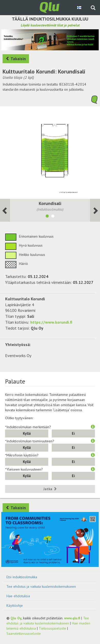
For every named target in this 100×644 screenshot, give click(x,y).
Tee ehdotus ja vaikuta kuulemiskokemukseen (41, 586)
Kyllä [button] (27, 433)
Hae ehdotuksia (18, 596)
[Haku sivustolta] (93, 8)
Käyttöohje (15, 605)
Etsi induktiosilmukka (22, 577)
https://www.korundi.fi (51, 322)
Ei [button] (73, 433)
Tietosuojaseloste (52, 628)
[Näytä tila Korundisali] (47, 217)
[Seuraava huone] (5, 210)
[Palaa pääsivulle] (50, 7)
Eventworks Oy (18, 356)
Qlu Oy (16, 618)
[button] (93, 427)
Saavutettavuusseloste (24, 633)
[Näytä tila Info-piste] (53, 217)
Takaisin (16, 59)
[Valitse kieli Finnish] (80, 7)
